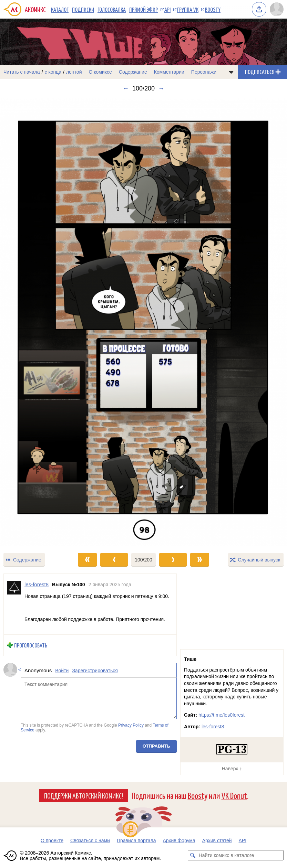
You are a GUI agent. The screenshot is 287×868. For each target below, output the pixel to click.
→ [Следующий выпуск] (161, 88)
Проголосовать (31, 645)
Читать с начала (22, 72)
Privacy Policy (131, 725)
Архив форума (179, 840)
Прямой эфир (143, 9)
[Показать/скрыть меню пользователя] (277, 9)
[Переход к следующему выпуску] (143, 322)
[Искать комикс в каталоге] (193, 855)
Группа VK (188, 9)
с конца (53, 72)
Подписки (83, 9)
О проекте (52, 840)
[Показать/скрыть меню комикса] (231, 72)
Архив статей (217, 840)
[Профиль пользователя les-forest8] (14, 604)
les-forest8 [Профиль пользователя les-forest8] (37, 584)
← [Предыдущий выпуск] (126, 88)
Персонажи (204, 72)
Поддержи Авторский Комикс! (84, 795)
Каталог (60, 9)
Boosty (213, 9)
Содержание (133, 72)
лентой (74, 72)
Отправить (156, 746)
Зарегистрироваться (95, 670)
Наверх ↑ (232, 769)
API (167, 9)
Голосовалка (112, 9)
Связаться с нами (90, 840)
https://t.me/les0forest (222, 715)
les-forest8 (213, 727)
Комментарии (169, 72)
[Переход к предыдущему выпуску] (36, 322)
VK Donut (234, 795)
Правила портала (136, 840)
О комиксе (100, 72)
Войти (62, 670)
